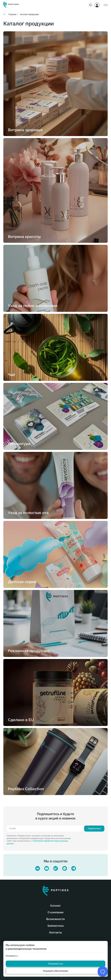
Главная (12, 14)
